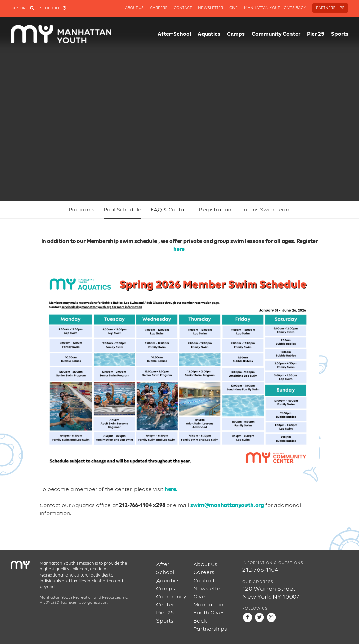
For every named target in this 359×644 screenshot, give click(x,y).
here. (171, 489)
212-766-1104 (260, 570)
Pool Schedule (123, 210)
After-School (174, 34)
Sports (340, 34)
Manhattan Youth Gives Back (275, 8)
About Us (134, 8)
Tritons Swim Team (266, 210)
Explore (22, 8)
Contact (183, 8)
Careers (159, 8)
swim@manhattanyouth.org (227, 505)
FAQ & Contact (170, 210)
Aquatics (209, 34)
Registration (215, 210)
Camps (236, 34)
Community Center (276, 34)
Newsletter (211, 8)
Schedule (53, 8)
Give (234, 8)
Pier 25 (316, 34)
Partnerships (330, 8)
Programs (81, 210)
